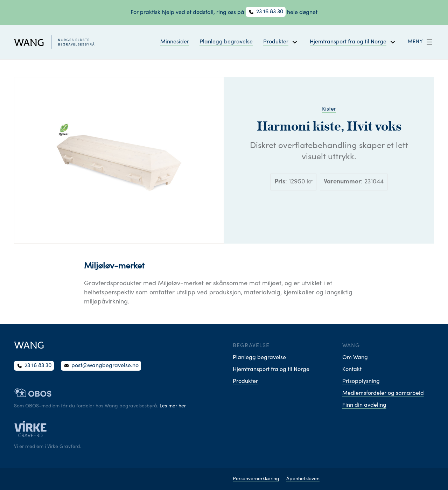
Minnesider (175, 42)
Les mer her (173, 406)
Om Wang (355, 358)
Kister (329, 109)
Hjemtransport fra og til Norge (271, 370)
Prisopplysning (361, 381)
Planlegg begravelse (226, 42)
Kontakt (352, 370)
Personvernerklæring (256, 479)
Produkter (245, 381)
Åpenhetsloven (303, 479)
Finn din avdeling (364, 405)
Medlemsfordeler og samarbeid (383, 393)
